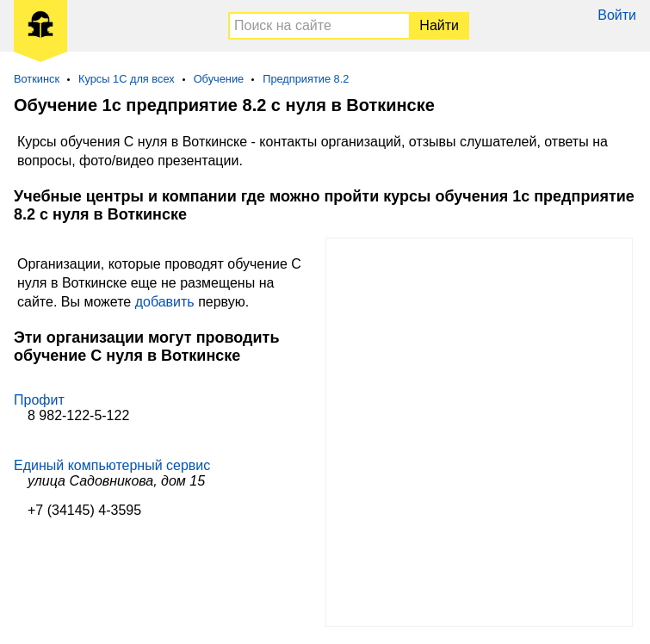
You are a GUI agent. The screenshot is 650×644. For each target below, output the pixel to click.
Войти (617, 15)
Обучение (219, 79)
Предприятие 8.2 (306, 79)
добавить (165, 302)
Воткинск (37, 79)
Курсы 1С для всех (127, 79)
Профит (39, 400)
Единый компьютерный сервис (112, 465)
